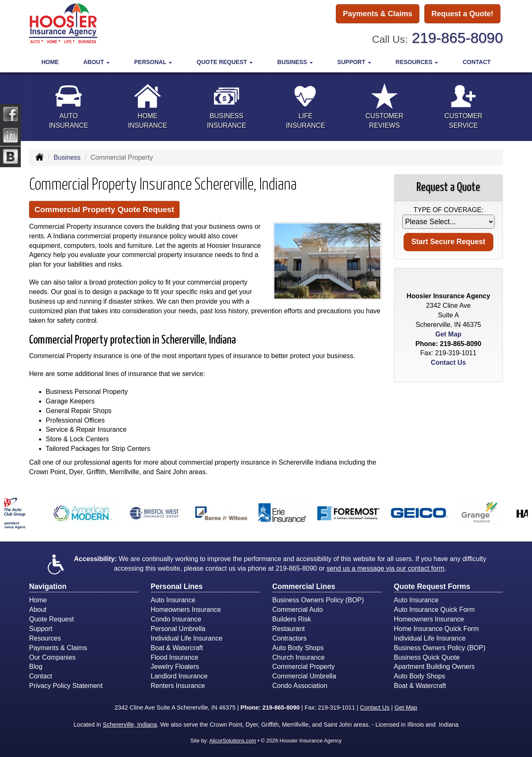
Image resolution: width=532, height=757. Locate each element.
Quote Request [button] (225, 62)
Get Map (448, 334)
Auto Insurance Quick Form (435, 610)
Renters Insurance (178, 686)
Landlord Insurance (179, 676)
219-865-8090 (457, 38)
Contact (477, 62)
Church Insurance (298, 657)
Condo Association (300, 686)
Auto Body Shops (298, 648)
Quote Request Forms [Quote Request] (432, 586)
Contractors (289, 638)
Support (41, 629)
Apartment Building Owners (435, 667)
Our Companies (52, 657)
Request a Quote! (462, 14)
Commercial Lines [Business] (304, 586)
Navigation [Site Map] (48, 586)
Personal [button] (153, 62)
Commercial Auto (298, 610)
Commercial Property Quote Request (104, 209)
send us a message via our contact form (386, 568)
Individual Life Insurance (187, 638)
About (38, 610)
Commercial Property (303, 667)
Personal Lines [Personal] (177, 586)
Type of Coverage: (448, 210)
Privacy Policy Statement (66, 686)
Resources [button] (417, 62)
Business (67, 157)
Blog (36, 667)
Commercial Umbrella (304, 676)
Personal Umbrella (178, 629)
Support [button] (354, 62)
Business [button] (295, 62)
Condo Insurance (176, 619)
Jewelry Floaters (175, 667)
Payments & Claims (378, 14)
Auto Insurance (173, 600)
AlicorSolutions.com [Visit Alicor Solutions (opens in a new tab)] (233, 741)
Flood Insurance (175, 657)
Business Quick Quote (427, 657)
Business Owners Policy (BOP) (318, 600)
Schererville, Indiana (130, 725)
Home (50, 62)
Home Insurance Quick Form (437, 629)
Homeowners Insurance (186, 610)
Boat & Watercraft (177, 648)
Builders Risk (292, 619)
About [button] (96, 62)
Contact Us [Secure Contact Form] (448, 362)
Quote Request (52, 619)
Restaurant (288, 629)
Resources (45, 638)
